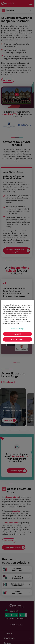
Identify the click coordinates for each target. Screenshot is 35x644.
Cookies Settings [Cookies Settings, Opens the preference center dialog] (17, 329)
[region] (17, 322)
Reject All (17, 334)
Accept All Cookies (17, 339)
